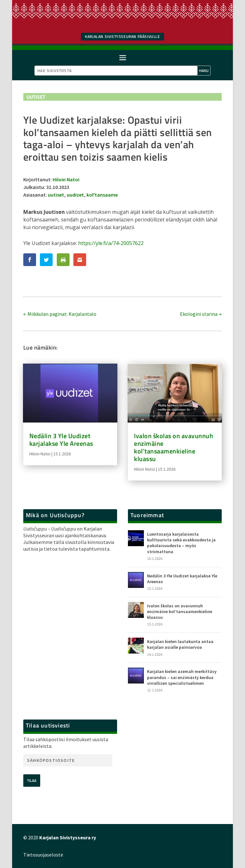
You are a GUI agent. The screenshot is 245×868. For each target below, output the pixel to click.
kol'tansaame (102, 195)
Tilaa (32, 781)
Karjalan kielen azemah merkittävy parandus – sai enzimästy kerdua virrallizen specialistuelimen (182, 677)
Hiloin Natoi (66, 179)
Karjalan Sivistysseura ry (68, 837)
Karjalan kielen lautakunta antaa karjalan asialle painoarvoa (180, 644)
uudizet (75, 195)
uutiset (56, 195)
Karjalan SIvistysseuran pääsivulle (122, 36)
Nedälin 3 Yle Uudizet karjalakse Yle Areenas (61, 440)
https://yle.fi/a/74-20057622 (111, 243)
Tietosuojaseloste (43, 855)
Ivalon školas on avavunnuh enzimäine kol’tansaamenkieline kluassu (174, 447)
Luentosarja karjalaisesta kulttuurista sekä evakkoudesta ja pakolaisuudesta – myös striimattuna (181, 543)
